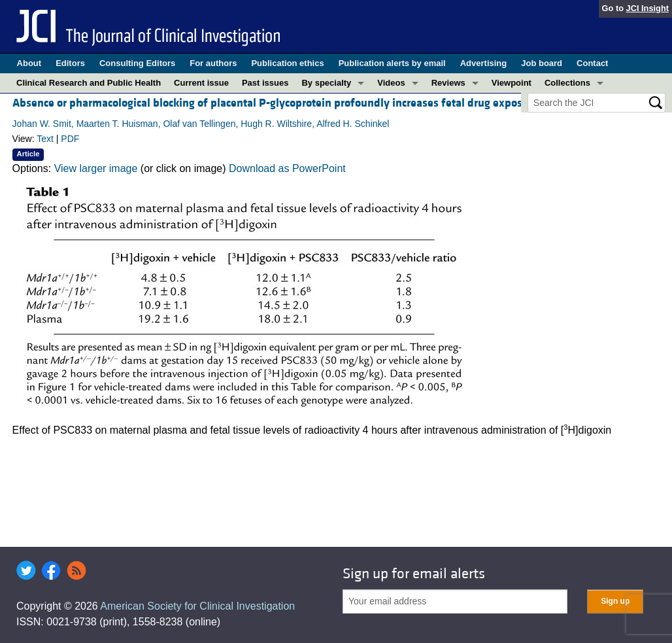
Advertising (484, 63)
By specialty (326, 83)
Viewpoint (512, 83)
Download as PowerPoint (287, 168)
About (29, 63)
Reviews (448, 83)
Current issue (201, 83)
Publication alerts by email (392, 63)
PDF (70, 139)
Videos (391, 83)
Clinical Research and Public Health (89, 83)
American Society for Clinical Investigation (197, 606)
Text (45, 139)
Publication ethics (287, 63)
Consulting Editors (137, 63)
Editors (70, 63)
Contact (592, 63)
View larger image (96, 168)
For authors (213, 63)
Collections (567, 83)
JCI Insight (647, 8)
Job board (542, 63)
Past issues (265, 83)
